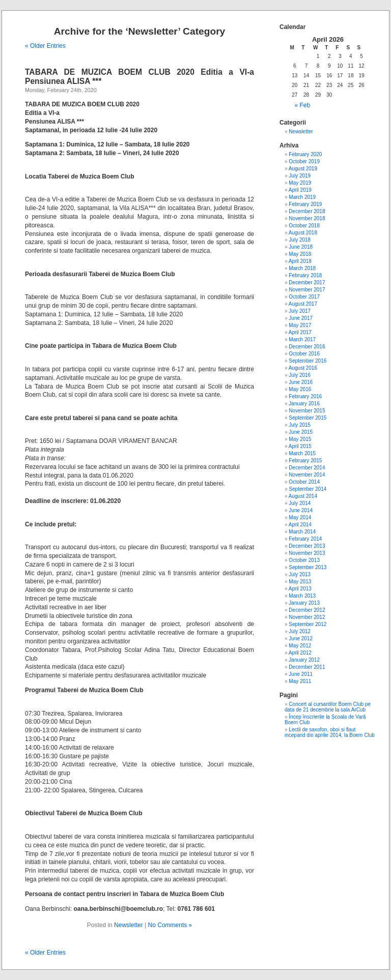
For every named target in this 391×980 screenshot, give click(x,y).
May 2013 (300, 582)
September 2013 (308, 567)
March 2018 (302, 268)
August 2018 (303, 233)
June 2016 (301, 382)
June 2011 (301, 674)
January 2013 (304, 603)
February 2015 (305, 461)
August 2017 (303, 304)
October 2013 (304, 560)
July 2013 (300, 574)
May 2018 (300, 254)
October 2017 (304, 297)
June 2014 (301, 510)
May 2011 (300, 681)
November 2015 (307, 411)
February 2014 (305, 539)
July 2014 (300, 503)
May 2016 (300, 389)
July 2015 (300, 425)
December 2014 (307, 468)
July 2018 (300, 240)
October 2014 (304, 482)
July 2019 (300, 176)
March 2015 (302, 453)
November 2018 (307, 218)
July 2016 (300, 375)
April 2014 (300, 525)
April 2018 (300, 261)
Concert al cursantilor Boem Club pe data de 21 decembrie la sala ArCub (328, 707)
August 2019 (303, 169)
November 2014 (307, 475)
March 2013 (302, 596)
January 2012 (304, 660)
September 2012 (308, 624)
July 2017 (300, 311)
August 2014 (303, 496)
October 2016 (304, 354)
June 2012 (301, 639)
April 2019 (300, 190)
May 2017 (300, 325)
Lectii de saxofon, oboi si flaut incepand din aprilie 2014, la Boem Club (330, 732)
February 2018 (305, 275)
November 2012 (307, 617)
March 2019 (302, 197)
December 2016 (307, 347)
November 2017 (307, 290)
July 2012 (300, 631)
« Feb (303, 105)
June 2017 (301, 318)
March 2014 (302, 532)
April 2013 (300, 589)
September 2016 (308, 361)
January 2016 (304, 404)
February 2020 (305, 154)
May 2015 (300, 439)
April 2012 (300, 653)
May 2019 (300, 183)
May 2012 (300, 646)
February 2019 (305, 204)
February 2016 (305, 396)
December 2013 (307, 546)
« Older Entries (45, 46)
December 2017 (307, 283)
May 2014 (300, 517)
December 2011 (307, 667)
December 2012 (307, 610)
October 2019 (304, 161)
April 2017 (300, 332)
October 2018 (304, 226)
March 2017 (302, 339)
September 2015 (308, 418)
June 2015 (301, 432)
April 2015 (300, 446)
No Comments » (170, 925)
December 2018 (307, 211)
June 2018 (301, 247)
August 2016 (303, 368)
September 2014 (308, 489)
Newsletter (129, 925)
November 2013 (307, 553)
